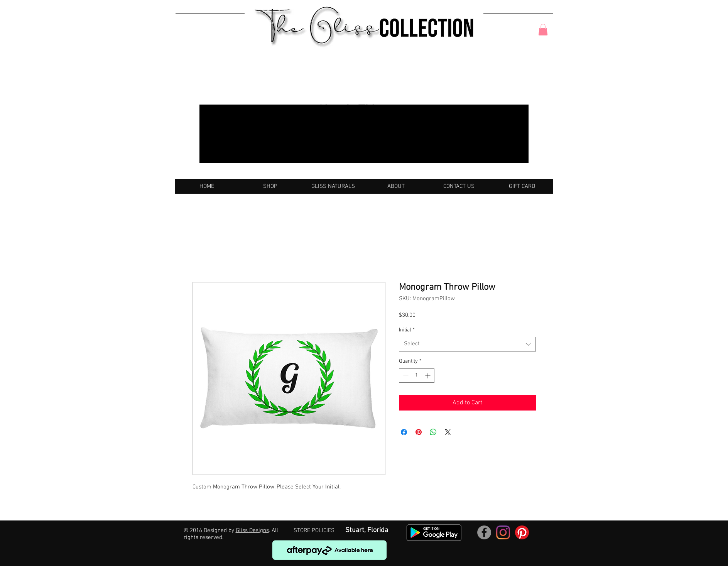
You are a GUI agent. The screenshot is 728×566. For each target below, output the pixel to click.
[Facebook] (484, 532)
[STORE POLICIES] (314, 531)
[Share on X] (448, 432)
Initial (407, 330)
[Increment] (428, 376)
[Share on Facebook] (404, 432)
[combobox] (467, 344)
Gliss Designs (252, 531)
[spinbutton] (417, 376)
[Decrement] (405, 376)
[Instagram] (503, 532)
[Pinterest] (522, 532)
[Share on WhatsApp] (433, 432)
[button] (543, 30)
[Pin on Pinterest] (419, 432)
